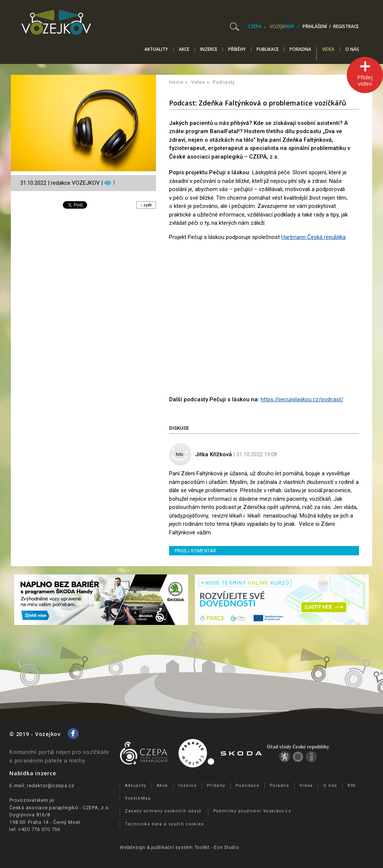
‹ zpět (146, 205)
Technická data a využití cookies (165, 824)
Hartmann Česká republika (313, 237)
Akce (184, 49)
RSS (352, 786)
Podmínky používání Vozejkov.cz (252, 811)
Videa (328, 50)
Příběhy (237, 49)
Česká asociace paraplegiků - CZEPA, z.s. (59, 808)
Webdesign (133, 847)
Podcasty (224, 82)
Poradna (300, 49)
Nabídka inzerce (33, 773)
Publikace (268, 49)
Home (176, 82)
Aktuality (156, 49)
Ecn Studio (226, 847)
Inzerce (209, 49)
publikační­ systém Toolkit (180, 847)
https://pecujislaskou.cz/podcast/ (302, 399)
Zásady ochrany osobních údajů (163, 811)
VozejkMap (138, 798)
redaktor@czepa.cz (51, 786)
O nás (352, 49)
